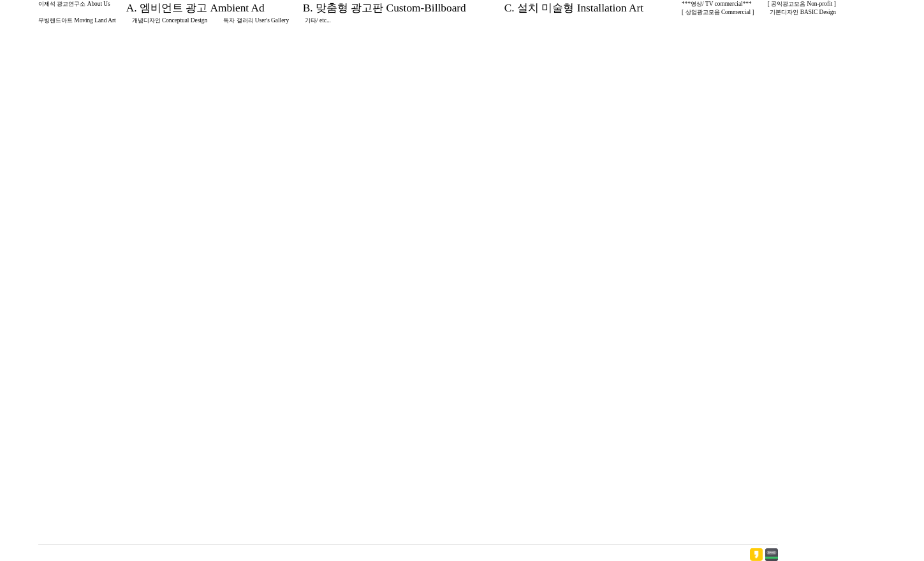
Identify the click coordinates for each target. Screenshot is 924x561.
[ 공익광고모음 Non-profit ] (802, 4)
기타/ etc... (318, 20)
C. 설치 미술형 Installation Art (574, 8)
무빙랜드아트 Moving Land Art (77, 20)
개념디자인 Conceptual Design (170, 20)
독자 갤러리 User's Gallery (256, 20)
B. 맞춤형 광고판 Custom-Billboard (385, 8)
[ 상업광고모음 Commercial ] (718, 12)
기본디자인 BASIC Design (803, 12)
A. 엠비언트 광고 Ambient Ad (195, 8)
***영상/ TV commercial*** (717, 4)
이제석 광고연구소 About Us (74, 4)
